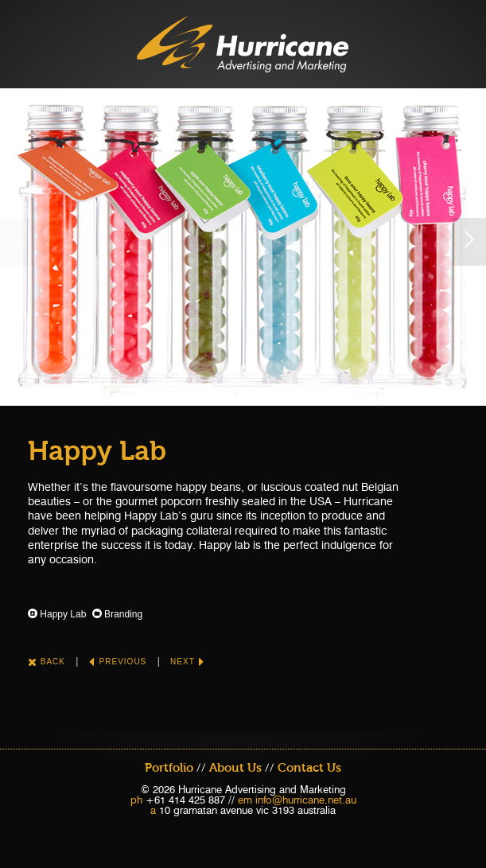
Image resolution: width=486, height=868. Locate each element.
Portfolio (169, 768)
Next (187, 662)
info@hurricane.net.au (306, 800)
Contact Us (309, 768)
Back (47, 662)
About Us (235, 768)
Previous (118, 662)
